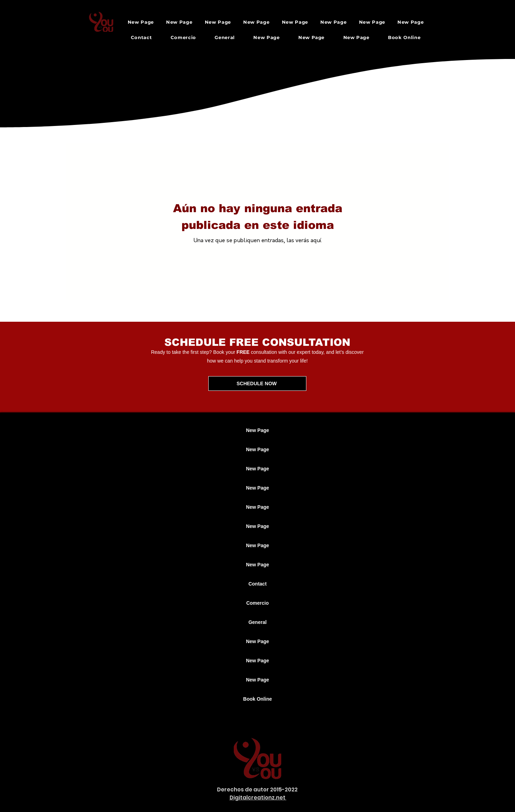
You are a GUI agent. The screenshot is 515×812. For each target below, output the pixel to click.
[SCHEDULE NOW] (257, 383)
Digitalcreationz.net (258, 798)
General (257, 622)
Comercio (258, 603)
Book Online (257, 699)
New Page (257, 430)
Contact (257, 584)
